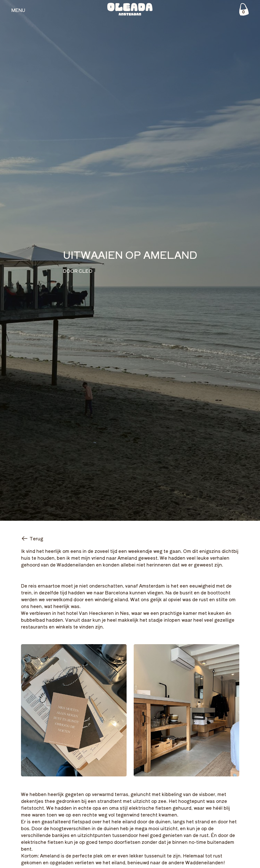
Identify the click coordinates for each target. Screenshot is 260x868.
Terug (32, 538)
